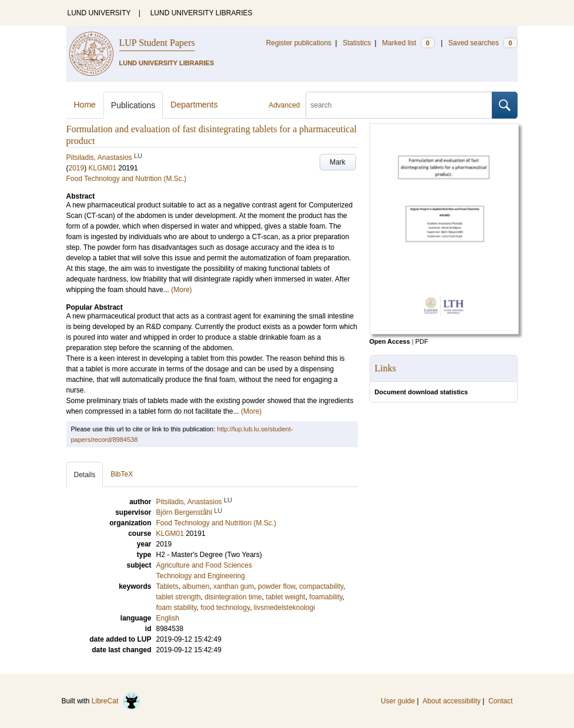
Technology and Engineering (201, 576)
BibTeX (122, 474)
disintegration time (233, 597)
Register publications (299, 43)
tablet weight (285, 597)
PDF (422, 341)
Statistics (357, 43)
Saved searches (483, 43)
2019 (77, 168)
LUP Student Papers (157, 43)
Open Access (390, 341)
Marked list (408, 43)
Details (85, 475)
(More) (181, 290)
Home (85, 105)
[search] (399, 105)
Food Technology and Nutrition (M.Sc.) (127, 179)
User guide (398, 701)
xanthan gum (234, 586)
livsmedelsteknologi (284, 608)
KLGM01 (103, 168)
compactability (321, 586)
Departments (194, 105)
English (168, 618)
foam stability (177, 608)
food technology (225, 608)
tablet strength (179, 597)
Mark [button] (338, 162)
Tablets (167, 586)
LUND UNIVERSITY (99, 13)
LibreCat (116, 701)
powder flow (276, 586)
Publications (133, 105)
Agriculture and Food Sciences (204, 565)
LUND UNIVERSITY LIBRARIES (202, 13)
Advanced (284, 105)
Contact (500, 701)
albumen (196, 586)
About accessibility (452, 701)
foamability (325, 597)
